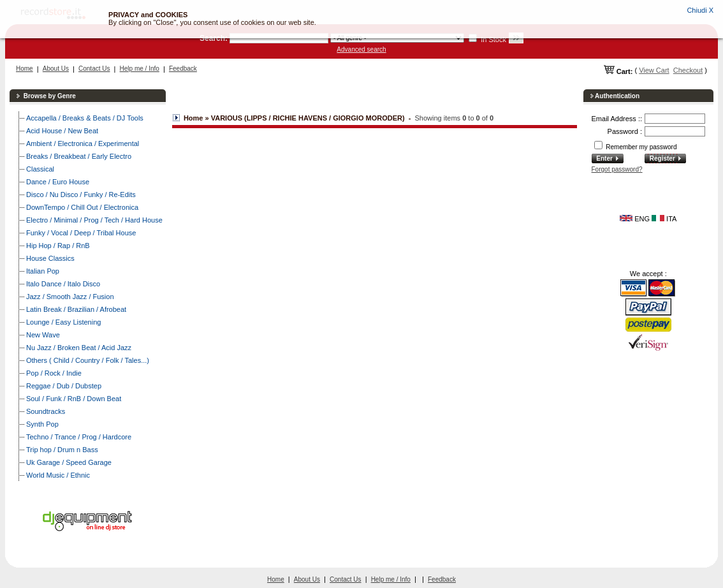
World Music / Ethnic (58, 475)
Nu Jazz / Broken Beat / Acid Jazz (79, 348)
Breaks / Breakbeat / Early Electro (79, 156)
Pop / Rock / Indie (54, 373)
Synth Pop (42, 424)
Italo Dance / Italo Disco (63, 284)
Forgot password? (617, 169)
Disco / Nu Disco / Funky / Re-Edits (81, 195)
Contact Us (94, 69)
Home (25, 69)
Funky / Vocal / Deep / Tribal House (81, 233)
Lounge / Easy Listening (63, 322)
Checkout (688, 70)
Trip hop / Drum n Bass (62, 450)
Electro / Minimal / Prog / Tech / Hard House (94, 220)
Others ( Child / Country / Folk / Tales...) (88, 360)
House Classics (50, 258)
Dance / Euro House (58, 182)
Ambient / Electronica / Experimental (83, 143)
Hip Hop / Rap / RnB (58, 246)
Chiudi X (700, 10)
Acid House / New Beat (62, 131)
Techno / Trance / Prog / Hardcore (79, 437)
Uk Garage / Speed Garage (69, 462)
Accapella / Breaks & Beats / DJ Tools (85, 118)
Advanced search (361, 49)
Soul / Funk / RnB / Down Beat (74, 399)
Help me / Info (140, 69)
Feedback (183, 69)
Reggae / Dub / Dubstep (64, 386)
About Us (56, 69)
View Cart (654, 70)
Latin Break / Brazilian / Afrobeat (76, 309)
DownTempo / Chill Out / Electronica (82, 207)
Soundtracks (46, 411)
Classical (40, 169)
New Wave (43, 335)
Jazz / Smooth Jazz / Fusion (70, 297)
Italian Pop (43, 271)
